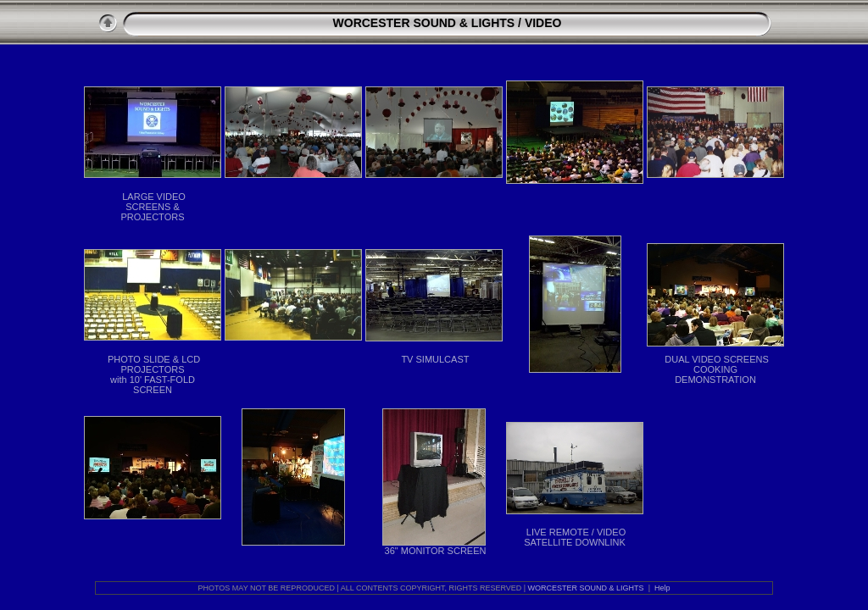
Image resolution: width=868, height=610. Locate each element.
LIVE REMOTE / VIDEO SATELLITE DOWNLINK (575, 537)
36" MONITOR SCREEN (436, 551)
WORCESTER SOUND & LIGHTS (424, 23)
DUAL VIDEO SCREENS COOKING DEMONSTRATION (716, 369)
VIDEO (543, 23)
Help (662, 588)
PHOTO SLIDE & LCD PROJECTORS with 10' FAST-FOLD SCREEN (154, 374)
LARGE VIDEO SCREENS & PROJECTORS (153, 207)
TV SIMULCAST (435, 359)
